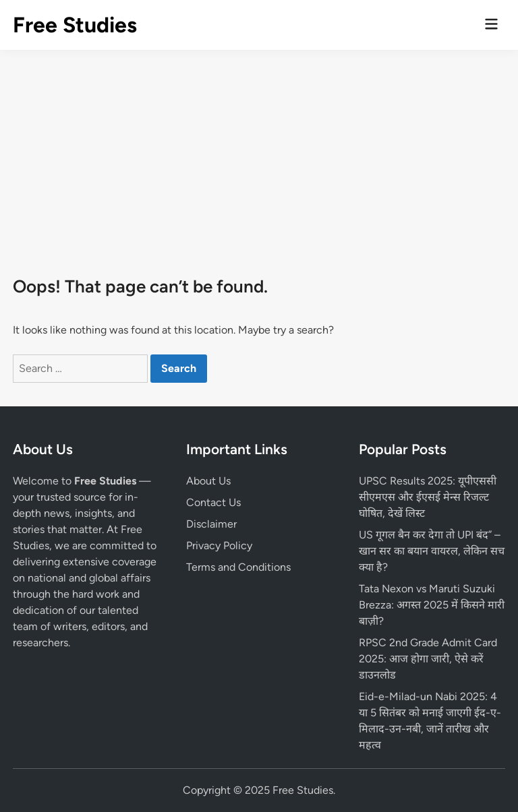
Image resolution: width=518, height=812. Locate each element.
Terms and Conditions (238, 567)
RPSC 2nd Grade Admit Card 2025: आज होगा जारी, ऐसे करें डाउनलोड (428, 659)
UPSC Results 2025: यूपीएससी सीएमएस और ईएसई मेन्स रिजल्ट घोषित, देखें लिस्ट (428, 497)
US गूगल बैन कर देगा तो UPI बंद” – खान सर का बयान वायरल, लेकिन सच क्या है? (432, 551)
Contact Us (213, 502)
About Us (208, 481)
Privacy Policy (219, 545)
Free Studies (75, 25)
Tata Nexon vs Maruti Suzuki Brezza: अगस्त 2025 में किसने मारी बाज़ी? (432, 605)
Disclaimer (211, 524)
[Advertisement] (259, 151)
